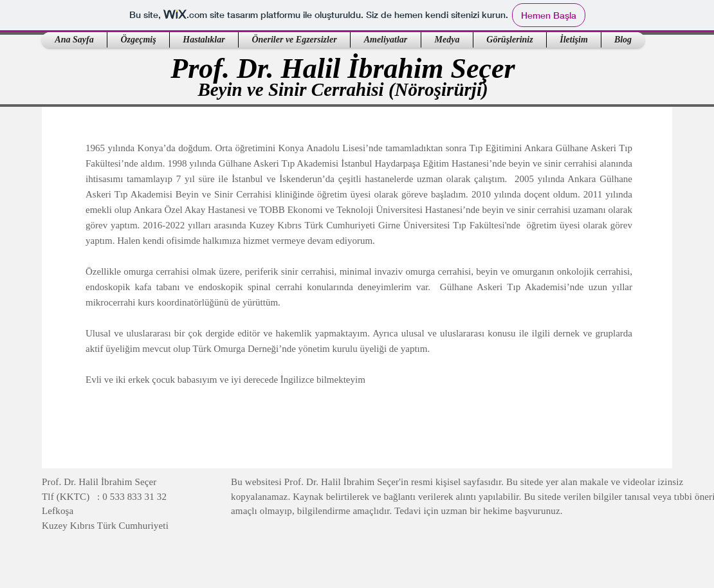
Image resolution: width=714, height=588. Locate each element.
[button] (138, 40)
